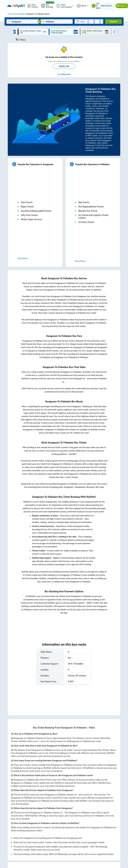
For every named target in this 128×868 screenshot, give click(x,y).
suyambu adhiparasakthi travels (36, 211)
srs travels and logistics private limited (93, 216)
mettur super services (31, 219)
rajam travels (27, 207)
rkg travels (84, 202)
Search (113, 22)
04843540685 (106, 6)
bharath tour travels (88, 211)
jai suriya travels (86, 222)
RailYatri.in (90, 768)
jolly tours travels (29, 215)
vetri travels (27, 202)
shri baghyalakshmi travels (91, 207)
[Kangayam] (23, 22)
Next (117, 32)
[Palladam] (57, 22)
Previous (6, 32)
